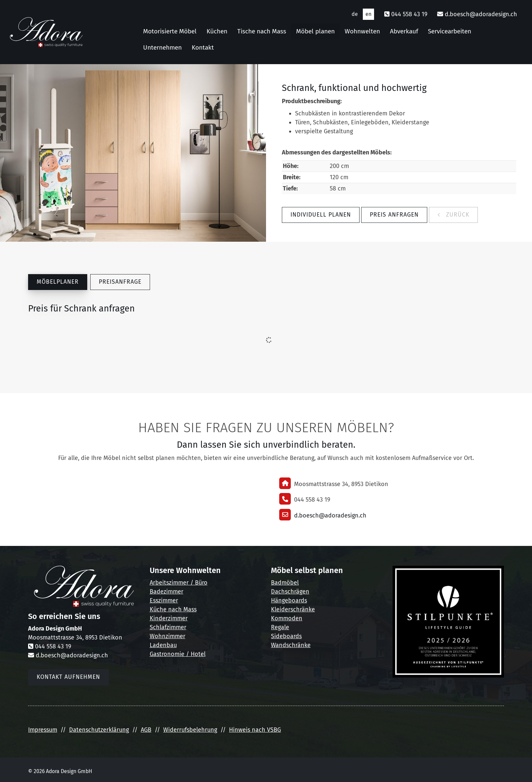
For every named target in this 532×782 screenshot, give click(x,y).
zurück (457, 215)
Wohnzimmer (168, 636)
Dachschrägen (290, 592)
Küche (158, 609)
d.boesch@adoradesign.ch (481, 14)
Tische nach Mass (262, 31)
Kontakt (203, 47)
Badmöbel (285, 583)
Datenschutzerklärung (99, 730)
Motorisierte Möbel (170, 31)
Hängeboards (289, 600)
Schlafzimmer (168, 627)
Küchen (217, 31)
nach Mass (182, 609)
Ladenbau (163, 645)
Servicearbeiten (450, 31)
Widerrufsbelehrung (190, 730)
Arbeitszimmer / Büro (179, 583)
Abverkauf (404, 31)
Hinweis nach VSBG (255, 730)
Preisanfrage (120, 282)
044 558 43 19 (409, 14)
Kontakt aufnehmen (68, 677)
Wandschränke (291, 645)
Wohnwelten (362, 31)
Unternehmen (162, 47)
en (368, 14)
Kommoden (287, 618)
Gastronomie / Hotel (178, 654)
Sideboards (286, 636)
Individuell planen (321, 215)
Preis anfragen (394, 215)
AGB (146, 730)
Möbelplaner (58, 282)
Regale (280, 627)
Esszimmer (164, 600)
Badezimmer (167, 592)
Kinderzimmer (169, 618)
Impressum (43, 730)
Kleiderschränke (293, 609)
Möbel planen (315, 31)
